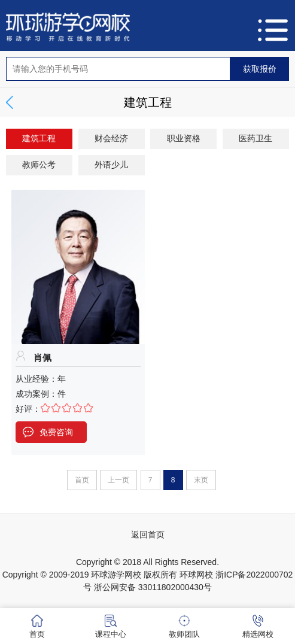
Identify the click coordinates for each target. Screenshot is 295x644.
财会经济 (111, 138)
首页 (82, 480)
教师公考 (39, 165)
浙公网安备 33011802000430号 (153, 587)
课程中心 (111, 627)
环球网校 (196, 575)
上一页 (118, 480)
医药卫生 (256, 138)
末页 (201, 480)
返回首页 (148, 534)
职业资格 (184, 138)
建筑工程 (39, 138)
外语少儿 (111, 165)
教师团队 (184, 627)
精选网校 (258, 627)
